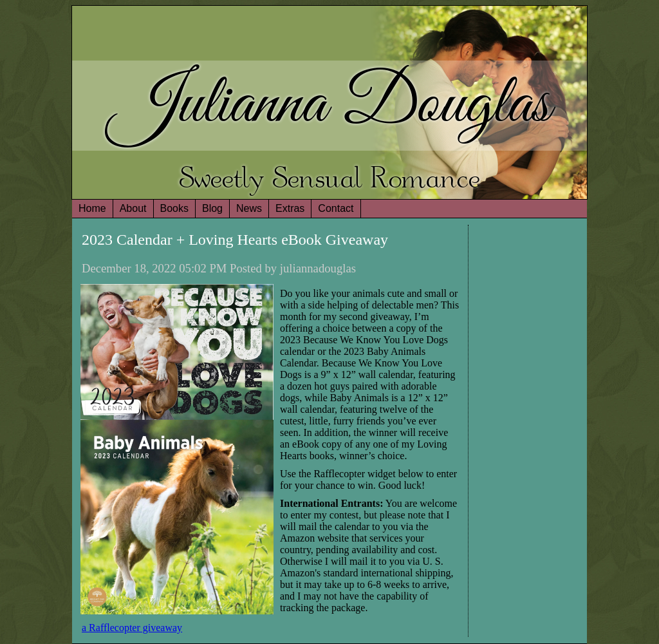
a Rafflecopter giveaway (132, 628)
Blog (212, 208)
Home (92, 208)
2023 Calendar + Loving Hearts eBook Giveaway (235, 240)
